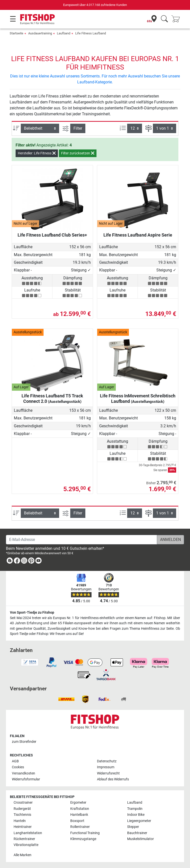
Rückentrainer (24, 839)
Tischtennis (22, 815)
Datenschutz (107, 761)
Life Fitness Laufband (91, 33)
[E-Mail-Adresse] (82, 540)
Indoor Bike (136, 815)
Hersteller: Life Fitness (37, 153)
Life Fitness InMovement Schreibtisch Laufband (138, 398)
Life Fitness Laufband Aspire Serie (138, 235)
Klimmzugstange (83, 839)
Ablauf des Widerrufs (113, 779)
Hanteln (20, 821)
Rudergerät (22, 809)
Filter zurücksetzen (78, 153)
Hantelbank (79, 815)
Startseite (16, 33)
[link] (10, 562)
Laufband (64, 33)
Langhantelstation (28, 833)
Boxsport (77, 821)
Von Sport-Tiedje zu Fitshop (32, 613)
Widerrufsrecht (108, 773)
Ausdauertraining (40, 33)
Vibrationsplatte (26, 845)
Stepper (133, 827)
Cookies (18, 767)
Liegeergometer (139, 821)
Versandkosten (24, 773)
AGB (15, 761)
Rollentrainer (80, 827)
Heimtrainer (23, 827)
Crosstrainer (23, 803)
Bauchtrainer (137, 833)
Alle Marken (23, 855)
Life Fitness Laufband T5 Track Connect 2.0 (52, 398)
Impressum (106, 767)
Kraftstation (80, 809)
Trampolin (135, 809)
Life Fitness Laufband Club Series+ (52, 235)
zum (24, 742)
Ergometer (78, 803)
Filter (78, 128)
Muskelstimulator (141, 839)
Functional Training (85, 833)
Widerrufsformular (26, 779)
